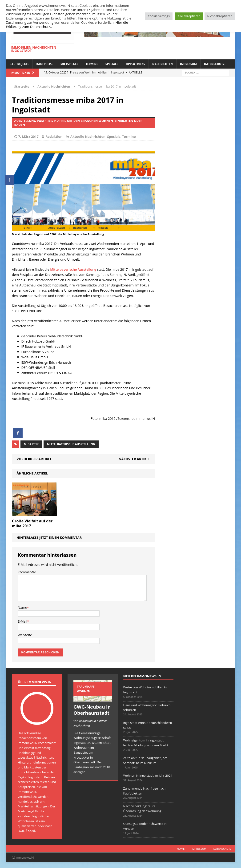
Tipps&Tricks (135, 64)
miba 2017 (31, 444)
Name (22, 608)
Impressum (188, 64)
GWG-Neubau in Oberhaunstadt (92, 710)
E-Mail (23, 621)
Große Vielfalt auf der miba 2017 (32, 523)
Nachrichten (163, 64)
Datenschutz (214, 64)
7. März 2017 (28, 137)
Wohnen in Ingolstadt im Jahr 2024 (148, 775)
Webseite (25, 635)
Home (181, 849)
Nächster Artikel (134, 459)
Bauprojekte (19, 64)
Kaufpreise (45, 64)
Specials (112, 64)
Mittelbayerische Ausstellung (73, 269)
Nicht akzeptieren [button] (220, 16)
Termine (92, 64)
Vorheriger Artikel (34, 459)
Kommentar (27, 572)
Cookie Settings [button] (159, 16)
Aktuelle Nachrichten (88, 137)
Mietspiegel (69, 64)
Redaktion (54, 137)
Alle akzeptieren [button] (189, 16)
